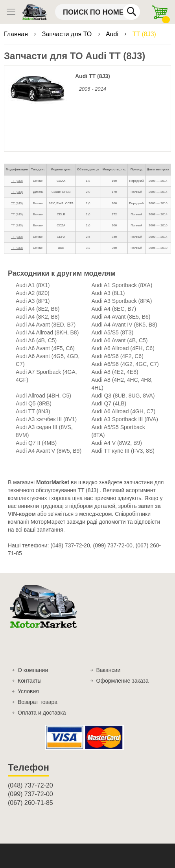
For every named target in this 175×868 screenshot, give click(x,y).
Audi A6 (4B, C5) (36, 340)
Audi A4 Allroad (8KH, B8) (47, 332)
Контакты (29, 681)
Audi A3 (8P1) (33, 301)
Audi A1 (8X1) (33, 285)
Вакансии (109, 670)
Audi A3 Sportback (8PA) (122, 301)
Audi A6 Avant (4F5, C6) (45, 348)
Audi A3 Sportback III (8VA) (125, 419)
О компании (33, 670)
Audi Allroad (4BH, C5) (43, 396)
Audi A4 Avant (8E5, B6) (121, 317)
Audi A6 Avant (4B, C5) (120, 340)
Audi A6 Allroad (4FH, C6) (123, 348)
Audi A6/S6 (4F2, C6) (118, 356)
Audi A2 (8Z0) (33, 293)
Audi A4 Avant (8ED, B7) (46, 325)
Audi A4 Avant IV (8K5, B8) (124, 325)
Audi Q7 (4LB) (109, 403)
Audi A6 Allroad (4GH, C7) (124, 411)
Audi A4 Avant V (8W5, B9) (49, 451)
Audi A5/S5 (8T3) (113, 332)
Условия (28, 691)
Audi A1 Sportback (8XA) (122, 285)
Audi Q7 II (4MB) (36, 443)
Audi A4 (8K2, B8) (38, 317)
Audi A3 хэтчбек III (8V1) (46, 419)
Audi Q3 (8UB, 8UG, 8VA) (123, 396)
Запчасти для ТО (68, 34)
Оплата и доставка (42, 713)
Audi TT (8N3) (33, 411)
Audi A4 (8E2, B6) (38, 309)
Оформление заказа (122, 681)
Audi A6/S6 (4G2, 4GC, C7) (125, 364)
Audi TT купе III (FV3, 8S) (123, 451)
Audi (113, 34)
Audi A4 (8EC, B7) (114, 309)
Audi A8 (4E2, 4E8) (115, 372)
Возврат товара (38, 702)
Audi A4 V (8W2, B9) (117, 443)
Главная (17, 34)
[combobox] (98, 12)
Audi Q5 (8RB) (34, 403)
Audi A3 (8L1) (108, 293)
